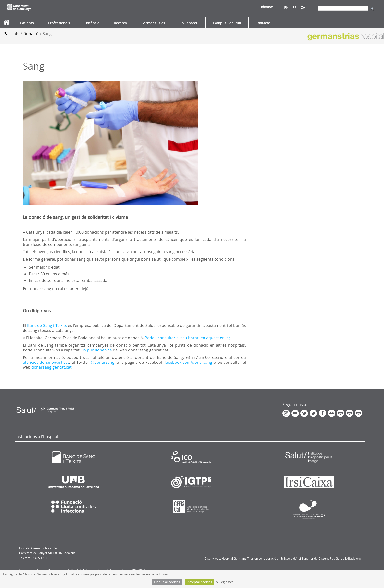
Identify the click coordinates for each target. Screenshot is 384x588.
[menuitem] (27, 23)
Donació (31, 34)
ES (295, 7)
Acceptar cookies (200, 582)
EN (286, 7)
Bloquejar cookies (167, 582)
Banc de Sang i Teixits (47, 325)
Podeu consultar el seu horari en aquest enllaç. (189, 338)
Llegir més (226, 582)
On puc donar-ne (96, 350)
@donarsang (103, 362)
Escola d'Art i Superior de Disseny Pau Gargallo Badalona (322, 558)
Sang (47, 34)
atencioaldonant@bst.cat (46, 362)
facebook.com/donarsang (188, 362)
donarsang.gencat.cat (51, 367)
